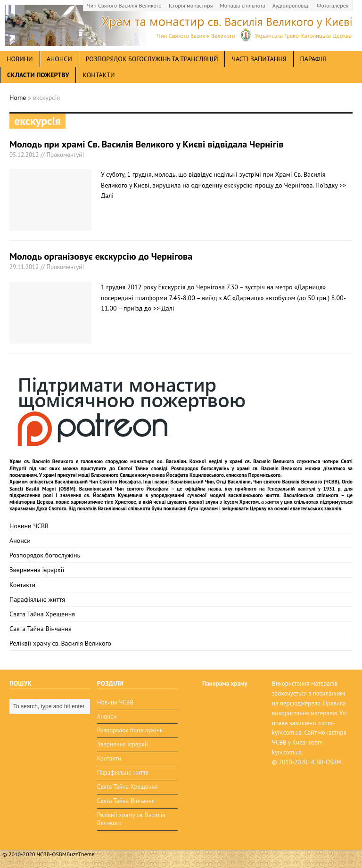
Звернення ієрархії (37, 570)
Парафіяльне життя (37, 599)
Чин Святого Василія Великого (124, 5)
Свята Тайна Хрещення (42, 614)
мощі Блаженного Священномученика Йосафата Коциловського (151, 475)
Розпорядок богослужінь (45, 555)
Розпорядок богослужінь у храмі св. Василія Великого (237, 468)
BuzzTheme (80, 854)
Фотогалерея (333, 5)
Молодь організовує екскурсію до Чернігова (101, 256)
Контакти (99, 75)
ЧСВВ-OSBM (325, 762)
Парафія (313, 59)
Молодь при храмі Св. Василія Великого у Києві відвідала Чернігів (146, 144)
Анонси (20, 540)
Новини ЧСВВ (29, 526)
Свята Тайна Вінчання (41, 629)
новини (20, 59)
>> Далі (164, 308)
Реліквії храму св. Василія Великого (60, 643)
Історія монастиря (191, 5)
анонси (59, 59)
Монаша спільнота (242, 5)
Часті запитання (259, 59)
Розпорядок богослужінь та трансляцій (152, 59)
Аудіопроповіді (291, 5)
